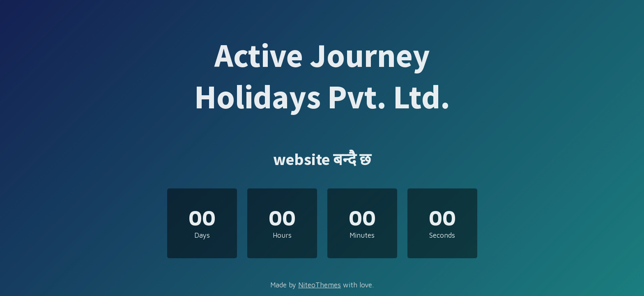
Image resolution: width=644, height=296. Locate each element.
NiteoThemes (320, 285)
